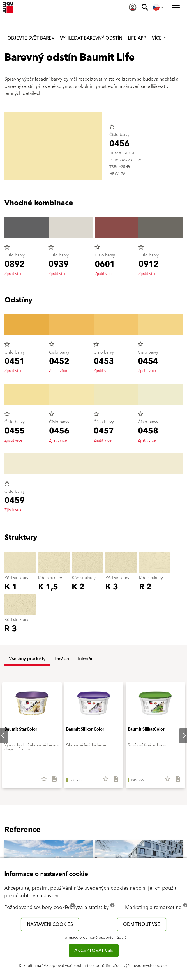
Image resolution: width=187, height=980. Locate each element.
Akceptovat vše (94, 951)
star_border (112, 127)
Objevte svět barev (31, 38)
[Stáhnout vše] (52, 781)
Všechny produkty (27, 659)
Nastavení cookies (50, 924)
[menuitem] (133, 7)
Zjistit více (13, 274)
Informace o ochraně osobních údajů (93, 938)
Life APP (137, 38)
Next (180, 736)
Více (160, 38)
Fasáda (62, 659)
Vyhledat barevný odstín (91, 38)
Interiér (85, 659)
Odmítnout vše (142, 924)
